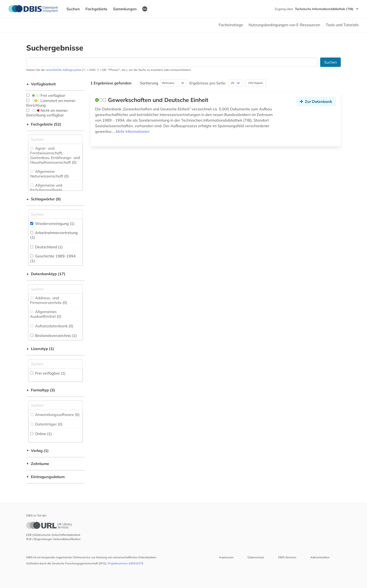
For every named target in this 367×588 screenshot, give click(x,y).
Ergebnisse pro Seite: (208, 83)
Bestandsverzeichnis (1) (53, 335)
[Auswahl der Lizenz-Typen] (55, 364)
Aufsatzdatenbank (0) (52, 326)
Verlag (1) (37, 451)
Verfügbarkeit (41, 84)
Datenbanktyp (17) (46, 274)
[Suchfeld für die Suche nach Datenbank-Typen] (55, 289)
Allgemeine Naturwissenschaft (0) (50, 174)
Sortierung (149, 83)
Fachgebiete (96, 9)
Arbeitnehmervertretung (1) (54, 235)
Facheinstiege (231, 25)
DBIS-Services (287, 557)
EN (145, 9)
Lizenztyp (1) (40, 349)
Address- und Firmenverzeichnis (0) (49, 300)
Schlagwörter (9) (44, 199)
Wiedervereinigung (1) (52, 224)
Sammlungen (125, 9)
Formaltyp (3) (41, 390)
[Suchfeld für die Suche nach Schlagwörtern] (55, 214)
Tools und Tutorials (342, 25)
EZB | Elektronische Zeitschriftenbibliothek (53, 535)
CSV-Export (255, 83)
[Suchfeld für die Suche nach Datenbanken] (172, 62)
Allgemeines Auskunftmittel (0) (46, 314)
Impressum (226, 557)
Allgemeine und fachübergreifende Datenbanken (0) (46, 190)
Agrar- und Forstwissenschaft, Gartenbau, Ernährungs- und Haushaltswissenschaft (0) (55, 155)
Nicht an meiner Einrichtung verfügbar (47, 113)
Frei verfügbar (46, 95)
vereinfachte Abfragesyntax (64, 70)
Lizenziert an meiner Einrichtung (51, 103)
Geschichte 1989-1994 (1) (53, 258)
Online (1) (41, 434)
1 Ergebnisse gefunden (111, 83)
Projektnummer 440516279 (125, 563)
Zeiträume (38, 464)
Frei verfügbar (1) (48, 373)
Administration (320, 557)
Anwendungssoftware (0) (55, 415)
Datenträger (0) (46, 424)
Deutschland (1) (46, 247)
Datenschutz (256, 557)
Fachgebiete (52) (44, 124)
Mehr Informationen (133, 131)
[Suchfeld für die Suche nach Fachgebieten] (55, 139)
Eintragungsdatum (45, 477)
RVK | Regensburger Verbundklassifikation (53, 539)
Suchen (73, 9)
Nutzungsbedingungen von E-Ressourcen (284, 25)
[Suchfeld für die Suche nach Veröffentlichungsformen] (55, 405)
